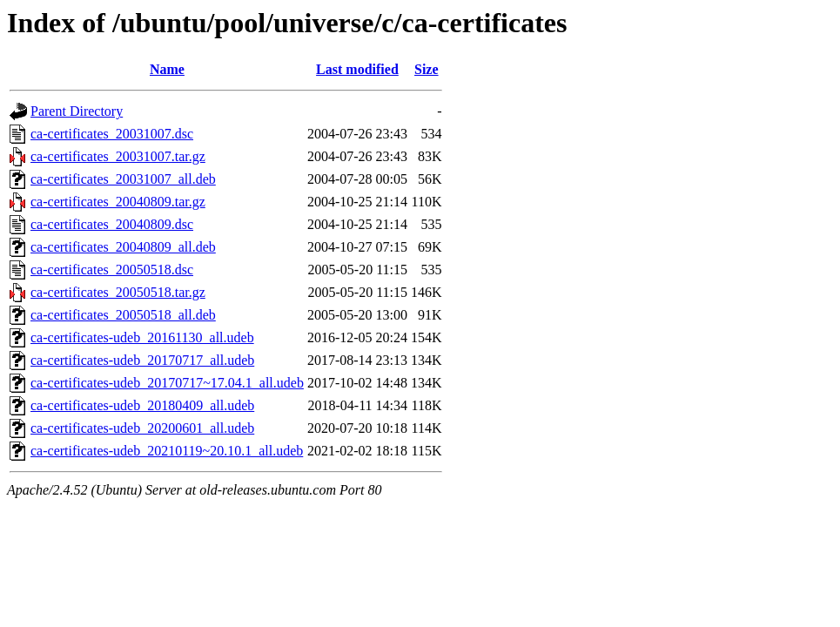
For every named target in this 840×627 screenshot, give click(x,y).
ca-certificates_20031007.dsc (112, 134)
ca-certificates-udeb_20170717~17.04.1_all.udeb (167, 383)
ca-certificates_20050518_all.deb (123, 315)
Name (167, 69)
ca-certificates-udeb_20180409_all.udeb (142, 405)
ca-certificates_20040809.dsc (112, 224)
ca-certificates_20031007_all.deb (123, 179)
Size (427, 69)
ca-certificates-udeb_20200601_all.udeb (142, 428)
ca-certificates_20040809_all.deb (123, 247)
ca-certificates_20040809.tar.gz (118, 202)
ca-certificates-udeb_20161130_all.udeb (142, 337)
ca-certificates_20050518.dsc (112, 270)
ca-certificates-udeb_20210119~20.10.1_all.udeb (167, 451)
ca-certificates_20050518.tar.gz (118, 292)
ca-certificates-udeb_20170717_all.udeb (142, 360)
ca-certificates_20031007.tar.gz (118, 156)
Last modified (357, 69)
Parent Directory (77, 111)
